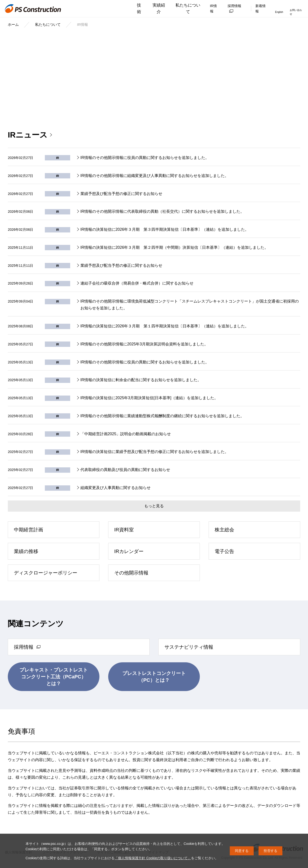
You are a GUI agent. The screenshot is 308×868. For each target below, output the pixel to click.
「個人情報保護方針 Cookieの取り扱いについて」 (153, 858)
